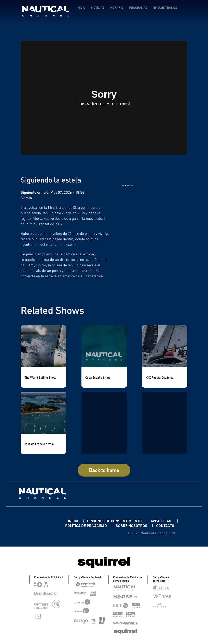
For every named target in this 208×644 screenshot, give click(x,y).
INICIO (81, 8)
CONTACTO (165, 525)
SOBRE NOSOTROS (132, 525)
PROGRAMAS (138, 8)
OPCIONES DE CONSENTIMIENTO (115, 521)
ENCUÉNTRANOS (165, 8)
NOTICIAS (98, 8)
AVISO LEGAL (162, 521)
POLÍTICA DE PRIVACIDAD (86, 525)
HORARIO (117, 8)
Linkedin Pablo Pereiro (43, 521)
